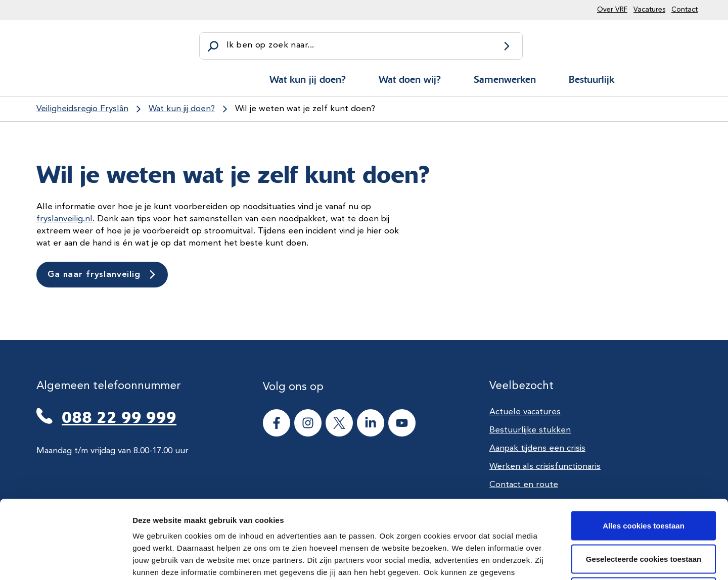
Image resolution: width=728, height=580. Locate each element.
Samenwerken (505, 79)
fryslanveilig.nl (64, 219)
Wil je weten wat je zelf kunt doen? (305, 109)
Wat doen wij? (409, 79)
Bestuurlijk (591, 79)
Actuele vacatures (525, 412)
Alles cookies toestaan (644, 447)
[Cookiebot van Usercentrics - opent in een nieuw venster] (65, 560)
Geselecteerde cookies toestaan (644, 481)
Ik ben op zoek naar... (270, 45)
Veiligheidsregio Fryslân (82, 109)
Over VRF (612, 10)
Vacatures (649, 10)
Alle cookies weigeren (644, 514)
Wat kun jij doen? (307, 79)
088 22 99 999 (119, 417)
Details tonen (546, 560)
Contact (685, 10)
